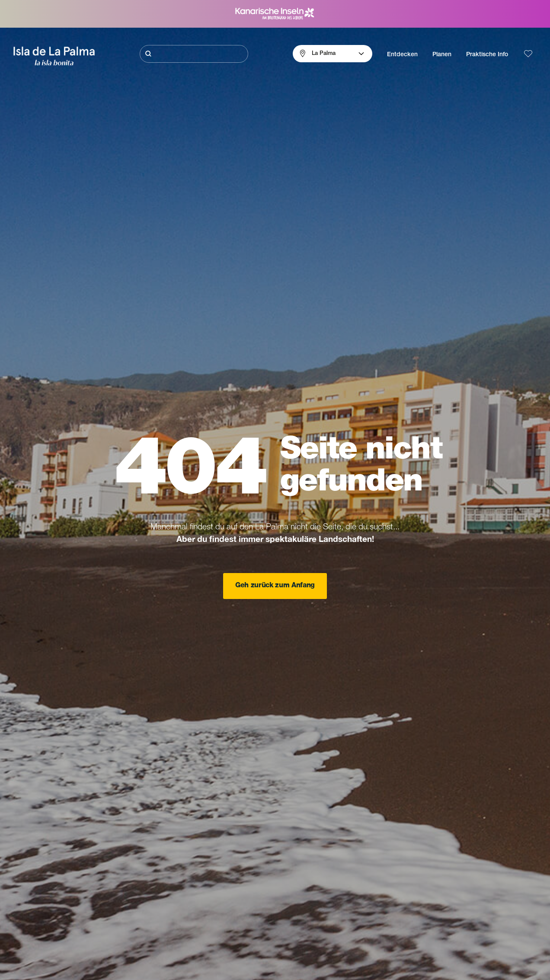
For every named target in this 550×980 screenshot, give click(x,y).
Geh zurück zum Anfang (275, 586)
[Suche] (194, 54)
